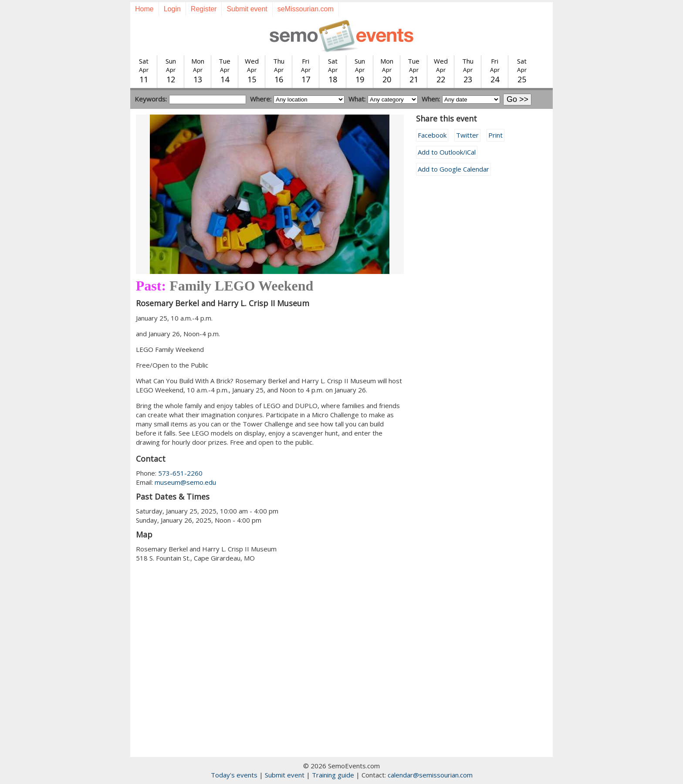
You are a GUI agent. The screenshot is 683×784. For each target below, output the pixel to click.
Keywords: (151, 99)
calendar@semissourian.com (430, 775)
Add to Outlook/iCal (447, 152)
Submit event (247, 9)
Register (204, 9)
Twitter (467, 135)
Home (144, 9)
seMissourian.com (306, 9)
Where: (261, 99)
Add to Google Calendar (453, 169)
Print (495, 135)
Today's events (234, 775)
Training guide (333, 775)
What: (357, 99)
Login (172, 9)
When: (431, 99)
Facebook (432, 135)
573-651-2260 (180, 473)
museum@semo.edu (185, 482)
